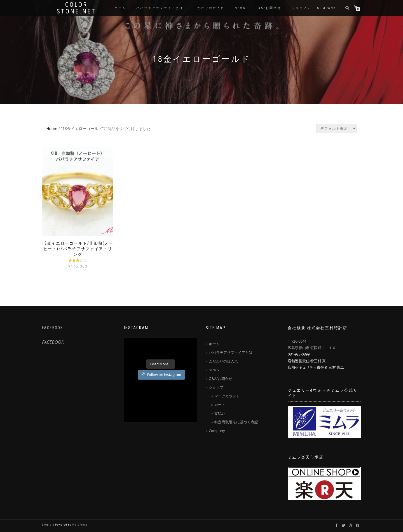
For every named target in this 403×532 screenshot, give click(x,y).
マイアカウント (227, 396)
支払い (220, 413)
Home (52, 128)
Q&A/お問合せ (268, 8)
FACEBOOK (52, 328)
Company (326, 8)
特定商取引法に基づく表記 (236, 422)
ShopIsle (49, 525)
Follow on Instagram (161, 375)
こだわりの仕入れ (209, 8)
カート (220, 405)
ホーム (120, 8)
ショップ (299, 8)
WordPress (80, 525)
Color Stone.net (76, 8)
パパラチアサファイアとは (160, 8)
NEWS (240, 8)
